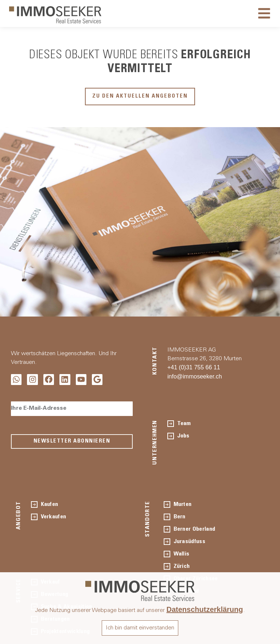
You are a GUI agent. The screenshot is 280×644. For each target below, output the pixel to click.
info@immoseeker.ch (195, 376)
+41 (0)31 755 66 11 (194, 367)
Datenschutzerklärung (205, 609)
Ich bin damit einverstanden (140, 628)
